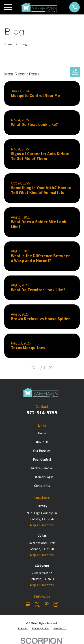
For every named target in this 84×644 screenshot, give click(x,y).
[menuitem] (23, 629)
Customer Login (42, 477)
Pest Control (42, 459)
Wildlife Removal (42, 468)
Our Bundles (42, 451)
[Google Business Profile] (28, 604)
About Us (42, 442)
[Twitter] (37, 604)
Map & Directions (42, 525)
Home (42, 433)
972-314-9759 (42, 413)
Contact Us (42, 486)
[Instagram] (56, 604)
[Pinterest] (47, 604)
